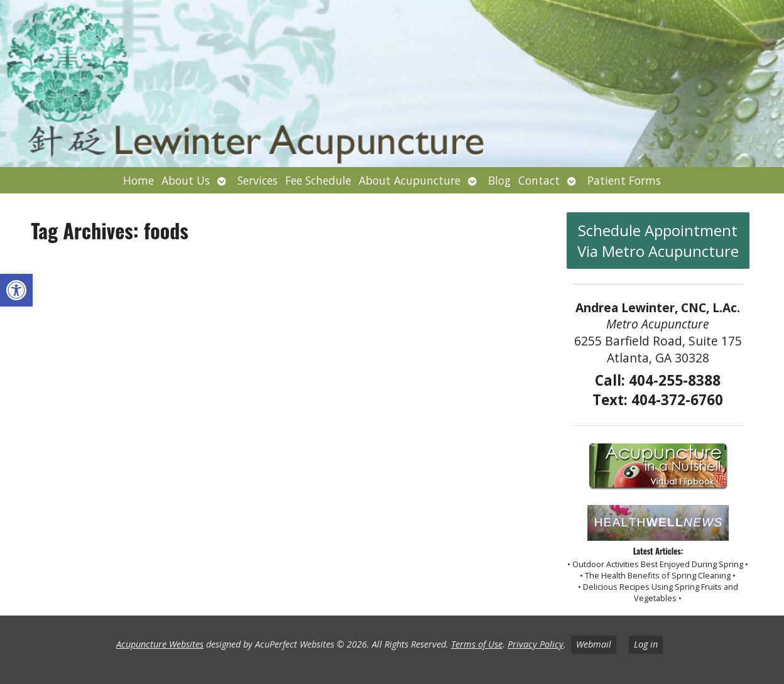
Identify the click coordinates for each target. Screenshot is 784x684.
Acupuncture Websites (160, 644)
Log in (646, 644)
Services (258, 180)
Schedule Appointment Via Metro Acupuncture (658, 241)
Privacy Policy (536, 644)
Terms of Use (477, 644)
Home (139, 180)
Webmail (594, 644)
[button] (16, 290)
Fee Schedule (318, 180)
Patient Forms (624, 180)
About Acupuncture (410, 180)
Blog (499, 180)
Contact (539, 180)
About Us (186, 180)
